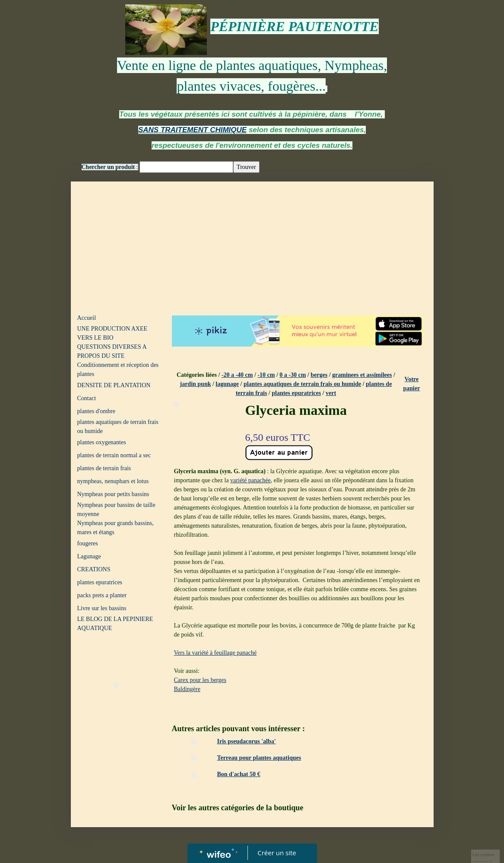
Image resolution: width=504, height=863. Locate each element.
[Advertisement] (252, 246)
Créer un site (277, 853)
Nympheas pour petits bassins (113, 494)
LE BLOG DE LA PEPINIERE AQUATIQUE (115, 624)
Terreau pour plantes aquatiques (259, 758)
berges (319, 375)
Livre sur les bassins (102, 608)
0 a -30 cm (293, 375)
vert (331, 393)
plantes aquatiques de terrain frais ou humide (118, 427)
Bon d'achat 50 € (239, 774)
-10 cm (266, 375)
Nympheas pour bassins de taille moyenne (116, 510)
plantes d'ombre (96, 411)
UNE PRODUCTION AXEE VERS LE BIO (113, 333)
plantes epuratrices (100, 582)
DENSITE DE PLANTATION (114, 385)
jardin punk (195, 384)
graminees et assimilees (362, 375)
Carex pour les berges (200, 680)
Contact (87, 398)
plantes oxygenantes (102, 442)
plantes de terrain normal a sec (114, 455)
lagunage (227, 384)
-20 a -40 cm (237, 375)
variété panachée (250, 480)
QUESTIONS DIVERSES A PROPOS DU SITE (112, 351)
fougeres (88, 543)
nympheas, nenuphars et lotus (113, 481)
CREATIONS (94, 569)
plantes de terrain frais (104, 468)
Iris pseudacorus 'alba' (247, 741)
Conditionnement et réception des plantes (118, 369)
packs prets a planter (102, 595)
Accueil (87, 318)
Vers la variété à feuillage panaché (216, 653)
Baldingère (187, 689)
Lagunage (89, 556)
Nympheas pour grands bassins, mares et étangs (116, 528)
